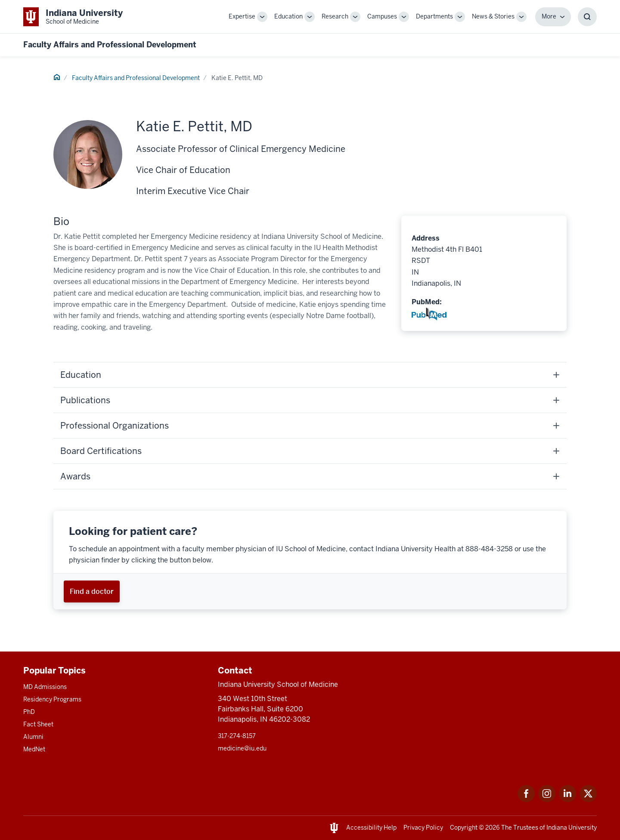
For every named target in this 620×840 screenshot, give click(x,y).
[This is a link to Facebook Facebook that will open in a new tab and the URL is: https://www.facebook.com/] (526, 800)
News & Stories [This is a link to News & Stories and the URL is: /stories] (493, 16)
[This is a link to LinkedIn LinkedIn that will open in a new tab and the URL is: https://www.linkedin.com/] (567, 800)
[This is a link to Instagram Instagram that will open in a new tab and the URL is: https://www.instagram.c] (547, 800)
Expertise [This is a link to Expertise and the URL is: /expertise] (242, 16)
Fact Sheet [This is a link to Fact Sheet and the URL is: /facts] (38, 724)
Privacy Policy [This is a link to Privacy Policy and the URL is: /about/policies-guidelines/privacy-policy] (423, 828)
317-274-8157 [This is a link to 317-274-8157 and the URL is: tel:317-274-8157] (237, 736)
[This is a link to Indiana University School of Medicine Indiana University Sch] (73, 17)
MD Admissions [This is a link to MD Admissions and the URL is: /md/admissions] (45, 687)
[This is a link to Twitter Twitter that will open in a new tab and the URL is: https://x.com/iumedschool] (588, 800)
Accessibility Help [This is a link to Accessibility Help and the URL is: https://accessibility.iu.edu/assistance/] (371, 828)
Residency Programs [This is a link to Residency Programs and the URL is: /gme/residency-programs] (52, 699)
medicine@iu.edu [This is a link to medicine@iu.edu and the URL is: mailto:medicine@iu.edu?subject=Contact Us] (242, 748)
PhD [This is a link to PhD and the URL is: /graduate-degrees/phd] (29, 712)
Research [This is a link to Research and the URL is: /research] (335, 16)
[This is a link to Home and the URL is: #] (57, 78)
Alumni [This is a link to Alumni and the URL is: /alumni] (33, 737)
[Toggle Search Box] (587, 17)
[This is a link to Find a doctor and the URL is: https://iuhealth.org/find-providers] (92, 591)
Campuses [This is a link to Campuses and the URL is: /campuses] (382, 16)
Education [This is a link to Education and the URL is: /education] (288, 16)
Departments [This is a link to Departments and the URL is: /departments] (434, 16)
